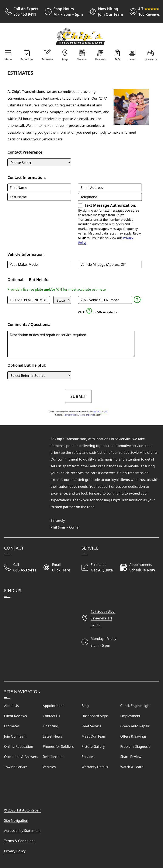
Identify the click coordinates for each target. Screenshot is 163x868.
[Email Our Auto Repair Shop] (62, 568)
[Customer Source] (39, 375)
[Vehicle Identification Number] (105, 300)
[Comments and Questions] (71, 344)
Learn (132, 59)
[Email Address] (110, 187)
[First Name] (39, 187)
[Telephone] (110, 197)
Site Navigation (16, 820)
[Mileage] (110, 264)
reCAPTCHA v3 (100, 412)
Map (65, 59)
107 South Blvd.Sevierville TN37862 (103, 618)
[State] (62, 300)
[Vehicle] (39, 264)
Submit (78, 396)
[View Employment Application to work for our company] (105, 12)
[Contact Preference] (39, 162)
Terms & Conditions (20, 841)
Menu (8, 59)
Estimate (47, 59)
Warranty (151, 59)
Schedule (27, 59)
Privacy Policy (70, 415)
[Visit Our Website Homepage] (81, 36)
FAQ (117, 59)
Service (82, 59)
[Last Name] (39, 197)
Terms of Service (87, 415)
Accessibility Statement (22, 831)
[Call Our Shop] (23, 568)
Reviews (101, 59)
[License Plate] (29, 300)
